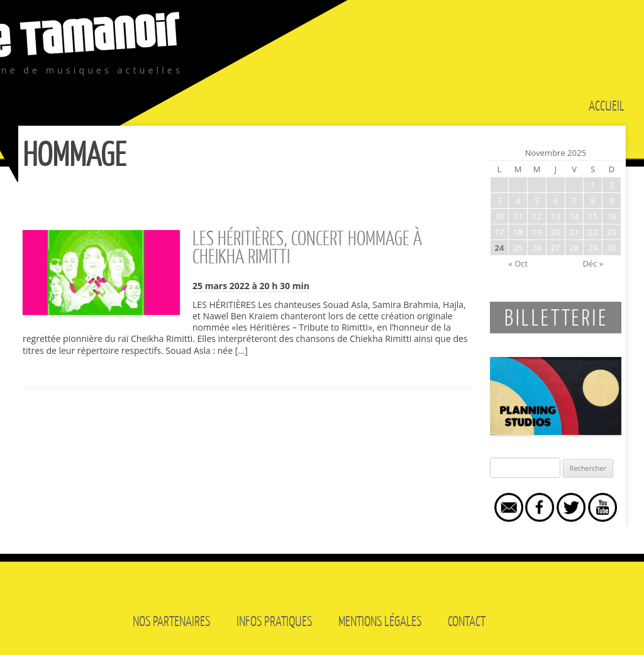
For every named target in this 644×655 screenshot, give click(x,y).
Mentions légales (380, 621)
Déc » (593, 263)
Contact (467, 621)
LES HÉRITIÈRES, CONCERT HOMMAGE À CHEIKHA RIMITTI (307, 246)
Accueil (607, 105)
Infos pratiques (274, 621)
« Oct (518, 263)
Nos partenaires (171, 621)
